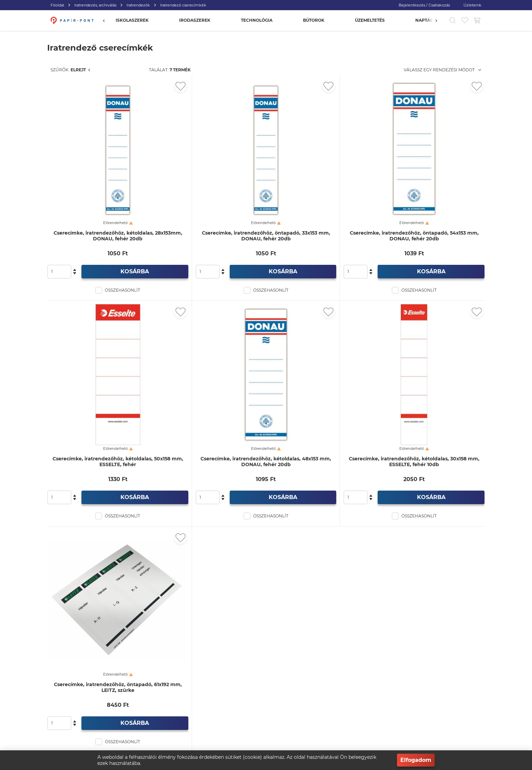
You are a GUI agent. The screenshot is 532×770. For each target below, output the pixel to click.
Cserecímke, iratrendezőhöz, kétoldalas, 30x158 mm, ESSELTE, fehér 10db (432, 389)
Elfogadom (416, 760)
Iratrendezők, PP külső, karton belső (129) (99, 159)
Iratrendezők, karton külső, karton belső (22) (95, 141)
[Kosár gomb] (477, 20)
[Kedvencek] (465, 20)
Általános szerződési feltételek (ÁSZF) (309, 717)
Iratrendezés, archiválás (95, 5)
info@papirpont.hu (131, 689)
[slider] (53, 242)
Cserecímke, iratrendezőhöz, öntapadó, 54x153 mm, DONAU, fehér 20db (432, 200)
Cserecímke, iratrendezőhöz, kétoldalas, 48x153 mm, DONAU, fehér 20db (320, 389)
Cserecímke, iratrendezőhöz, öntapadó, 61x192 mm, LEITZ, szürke (208, 579)
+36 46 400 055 (122, 703)
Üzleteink (472, 5)
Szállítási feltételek (376, 717)
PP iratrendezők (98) (88, 173)
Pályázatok (369, 730)
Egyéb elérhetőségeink (207, 717)
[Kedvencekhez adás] (253, 86)
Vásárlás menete (201, 689)
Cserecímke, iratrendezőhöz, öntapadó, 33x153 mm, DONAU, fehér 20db (320, 200)
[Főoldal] (71, 20)
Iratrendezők (138, 5)
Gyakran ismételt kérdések (385, 689)
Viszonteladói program (294, 689)
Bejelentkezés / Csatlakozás (424, 5)
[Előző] (107, 20)
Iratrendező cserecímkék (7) (99, 125)
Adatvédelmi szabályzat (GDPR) (303, 703)
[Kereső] (453, 20)
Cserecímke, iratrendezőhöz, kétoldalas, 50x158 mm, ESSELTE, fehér (208, 389)
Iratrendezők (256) (76, 113)
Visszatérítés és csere (205, 703)
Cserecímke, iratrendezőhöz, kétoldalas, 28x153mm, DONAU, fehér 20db (208, 200)
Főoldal (57, 5)
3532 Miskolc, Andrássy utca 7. (139, 717)
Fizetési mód (371, 703)
